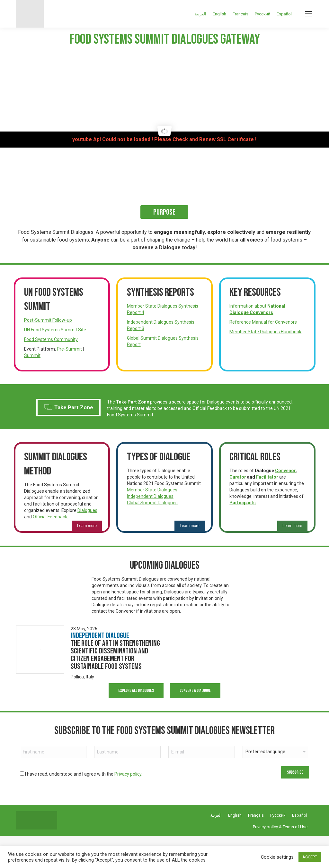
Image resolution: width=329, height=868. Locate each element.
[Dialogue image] (40, 650)
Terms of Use (295, 827)
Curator (238, 477)
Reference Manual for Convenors (263, 322)
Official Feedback (50, 517)
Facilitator (267, 477)
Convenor (285, 471)
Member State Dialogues (152, 490)
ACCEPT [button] (310, 857)
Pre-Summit (69, 349)
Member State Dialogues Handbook (265, 332)
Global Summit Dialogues (152, 503)
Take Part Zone (69, 407)
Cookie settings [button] (277, 857)
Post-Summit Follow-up (48, 320)
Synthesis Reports (160, 292)
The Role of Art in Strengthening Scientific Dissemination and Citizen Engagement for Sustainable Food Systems (115, 655)
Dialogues (87, 510)
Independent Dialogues (150, 496)
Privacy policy (128, 774)
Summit (32, 355)
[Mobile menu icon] (308, 14)
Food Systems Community (51, 339)
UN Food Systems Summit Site (55, 330)
